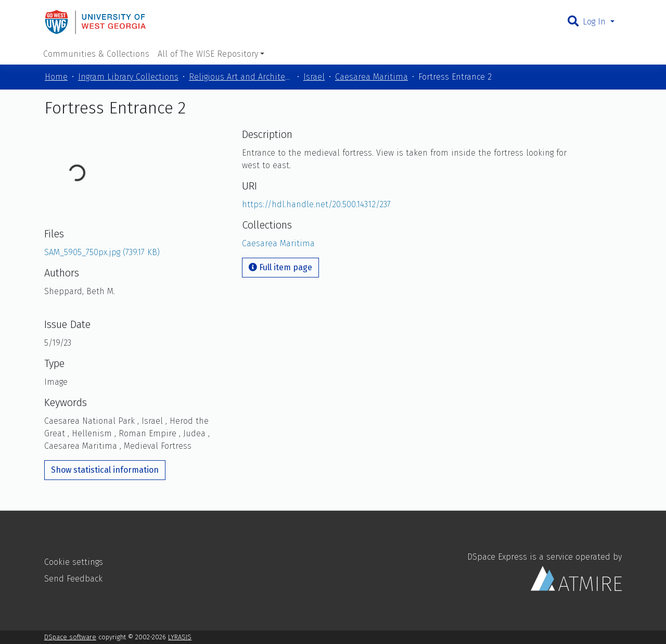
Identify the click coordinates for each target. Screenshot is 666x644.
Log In (595, 22)
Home (56, 77)
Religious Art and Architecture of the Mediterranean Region (241, 77)
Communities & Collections (96, 54)
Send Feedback (73, 579)
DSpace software (70, 637)
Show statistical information (105, 470)
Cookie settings (74, 562)
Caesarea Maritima (372, 77)
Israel (314, 77)
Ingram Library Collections (128, 77)
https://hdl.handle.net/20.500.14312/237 (316, 204)
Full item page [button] (280, 267)
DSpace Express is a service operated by (545, 571)
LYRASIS (180, 637)
